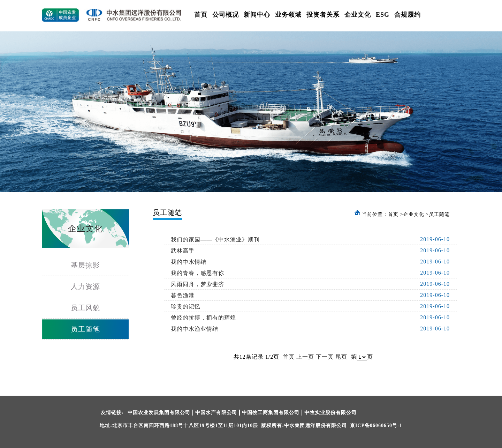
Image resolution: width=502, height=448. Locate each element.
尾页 (341, 357)
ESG (383, 15)
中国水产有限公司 (216, 413)
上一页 (305, 357)
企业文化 (358, 15)
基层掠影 (85, 265)
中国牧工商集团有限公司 (271, 413)
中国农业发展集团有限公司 (159, 413)
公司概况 (226, 15)
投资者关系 (323, 15)
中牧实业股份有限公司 (330, 413)
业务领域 (288, 15)
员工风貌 (85, 308)
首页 (201, 15)
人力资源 (85, 286)
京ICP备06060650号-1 (376, 425)
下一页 (325, 357)
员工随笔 (85, 329)
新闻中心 (257, 15)
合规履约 (408, 15)
